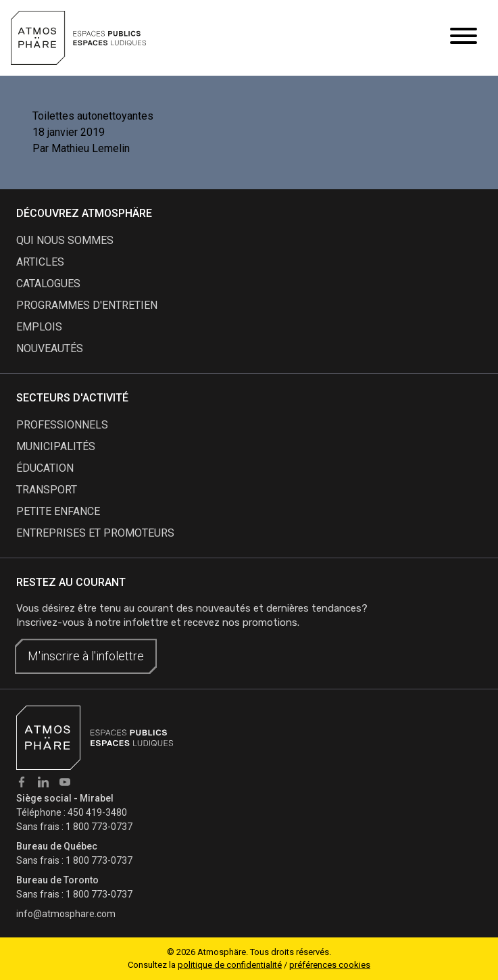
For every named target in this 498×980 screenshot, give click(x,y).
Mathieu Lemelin (91, 148)
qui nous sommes (65, 240)
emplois (39, 327)
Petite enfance (58, 511)
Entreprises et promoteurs (95, 533)
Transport (47, 490)
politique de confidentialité (230, 965)
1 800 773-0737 (99, 827)
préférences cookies (330, 965)
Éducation (45, 468)
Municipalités (56, 446)
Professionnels (62, 425)
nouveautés (50, 348)
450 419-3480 (97, 812)
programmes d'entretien (87, 305)
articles (40, 262)
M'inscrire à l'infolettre (86, 656)
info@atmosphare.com (66, 914)
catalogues (48, 284)
